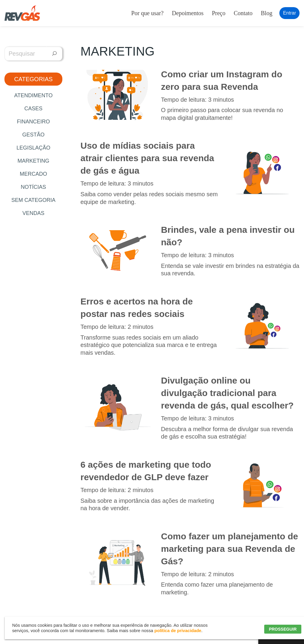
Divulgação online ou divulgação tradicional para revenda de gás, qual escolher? (227, 393)
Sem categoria (33, 200)
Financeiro (33, 122)
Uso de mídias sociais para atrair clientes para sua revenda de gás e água (147, 158)
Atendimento (33, 95)
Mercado (33, 174)
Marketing (33, 161)
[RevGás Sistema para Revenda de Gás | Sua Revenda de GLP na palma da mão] (22, 13)
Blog (267, 13)
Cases (33, 109)
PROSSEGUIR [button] (283, 629)
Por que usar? (147, 13)
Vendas (33, 213)
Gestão (33, 135)
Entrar (289, 13)
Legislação (33, 148)
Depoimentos (188, 13)
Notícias (33, 187)
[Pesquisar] (54, 54)
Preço (219, 13)
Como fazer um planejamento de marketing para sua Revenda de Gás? (229, 549)
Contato (243, 13)
